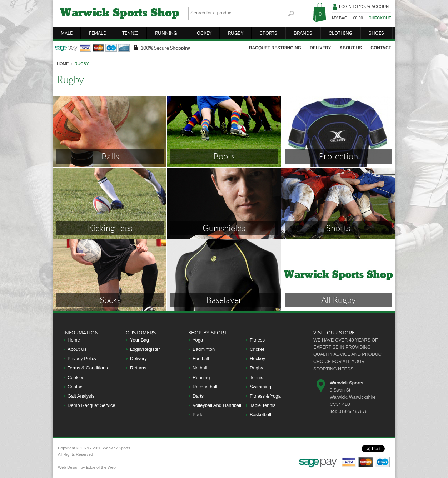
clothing (340, 33)
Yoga (198, 340)
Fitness (257, 340)
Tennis (257, 377)
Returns (138, 368)
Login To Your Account (365, 6)
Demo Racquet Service (91, 405)
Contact (76, 387)
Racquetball (205, 387)
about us (351, 48)
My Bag (340, 18)
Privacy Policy (82, 358)
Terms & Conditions (88, 368)
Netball (200, 368)
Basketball (260, 415)
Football (201, 358)
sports (268, 33)
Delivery (138, 358)
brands (303, 33)
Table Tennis (263, 405)
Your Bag (140, 340)
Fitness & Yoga (265, 396)
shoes (376, 33)
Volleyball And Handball (217, 405)
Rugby (257, 368)
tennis (130, 33)
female (97, 33)
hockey (202, 33)
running (166, 33)
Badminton (204, 349)
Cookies (76, 377)
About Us (77, 349)
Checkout (380, 18)
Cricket (257, 349)
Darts (198, 396)
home (63, 64)
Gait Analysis (81, 396)
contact (381, 48)
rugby (236, 33)
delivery (320, 48)
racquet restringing (275, 48)
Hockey (257, 358)
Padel (198, 415)
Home (74, 340)
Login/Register (145, 349)
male (67, 33)
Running (201, 377)
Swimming (260, 387)
